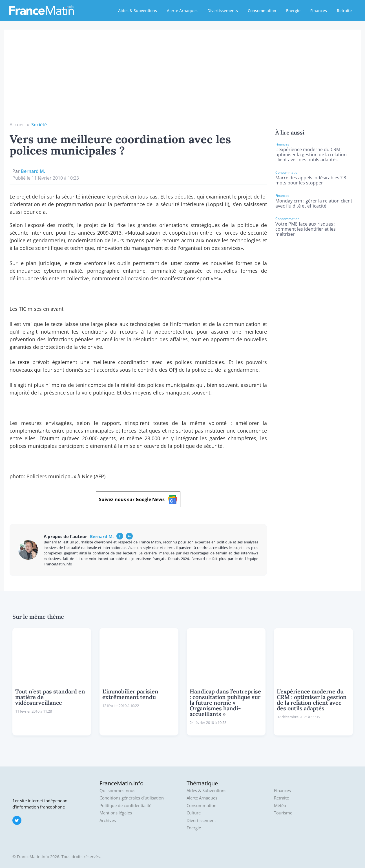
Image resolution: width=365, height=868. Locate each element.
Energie (293, 11)
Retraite (344, 11)
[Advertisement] (183, 79)
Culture (194, 813)
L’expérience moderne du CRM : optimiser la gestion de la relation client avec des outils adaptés (311, 155)
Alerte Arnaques (182, 11)
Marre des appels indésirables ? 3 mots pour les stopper (311, 180)
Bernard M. (33, 171)
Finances (319, 11)
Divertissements (223, 11)
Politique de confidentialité (125, 806)
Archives (108, 820)
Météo (280, 806)
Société (39, 125)
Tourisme (283, 813)
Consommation (262, 11)
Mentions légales (116, 813)
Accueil (17, 125)
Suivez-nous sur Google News (138, 499)
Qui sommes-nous (117, 791)
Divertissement (201, 820)
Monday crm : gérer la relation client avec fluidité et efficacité (314, 203)
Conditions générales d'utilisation (132, 798)
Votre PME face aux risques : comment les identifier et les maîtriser (306, 229)
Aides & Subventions (138, 11)
